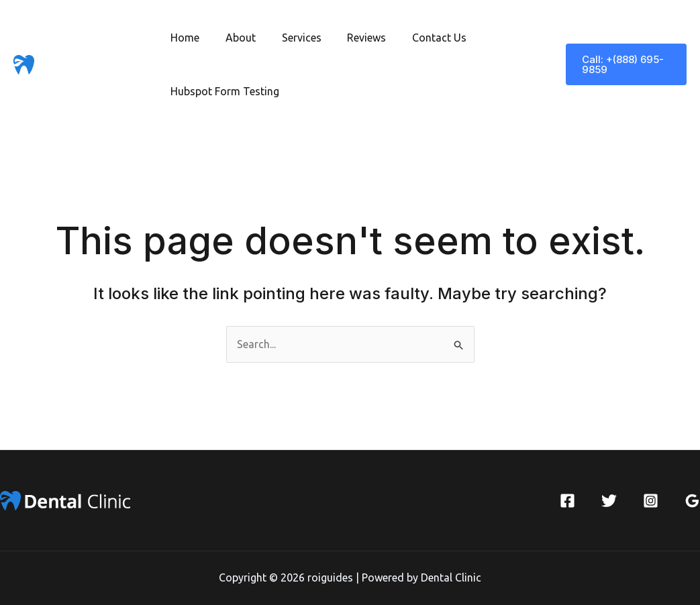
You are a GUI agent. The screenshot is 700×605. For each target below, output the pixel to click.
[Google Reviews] (692, 501)
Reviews (351, 38)
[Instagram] (651, 501)
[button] (623, 64)
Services (290, 38)
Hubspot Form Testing (223, 91)
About (234, 38)
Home (183, 38)
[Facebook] (567, 501)
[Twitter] (609, 501)
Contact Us (419, 38)
